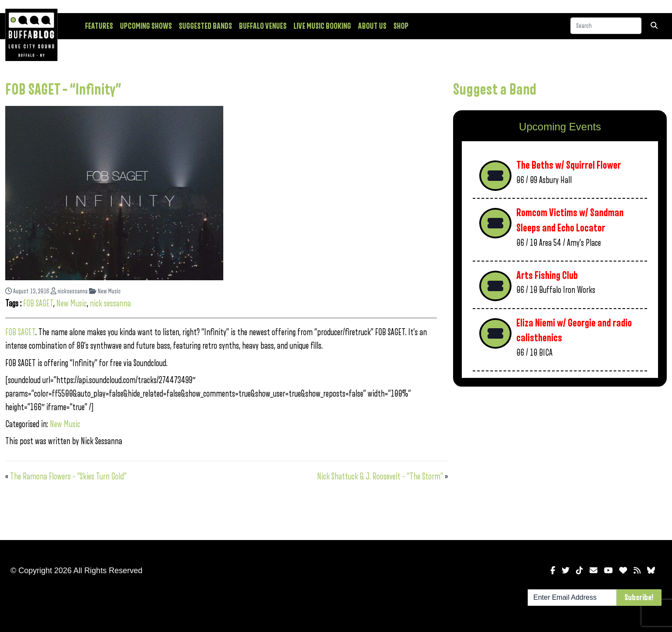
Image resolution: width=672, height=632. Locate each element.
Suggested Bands (205, 26)
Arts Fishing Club (547, 276)
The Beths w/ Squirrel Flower (569, 165)
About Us (372, 26)
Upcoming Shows (146, 26)
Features (99, 26)
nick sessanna (110, 304)
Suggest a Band (495, 90)
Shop (401, 26)
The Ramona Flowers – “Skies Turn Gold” (68, 477)
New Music (105, 291)
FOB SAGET (38, 304)
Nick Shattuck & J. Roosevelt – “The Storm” (380, 477)
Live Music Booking (322, 26)
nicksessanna (69, 291)
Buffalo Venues (263, 26)
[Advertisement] (560, 462)
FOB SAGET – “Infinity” (63, 90)
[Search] (606, 26)
